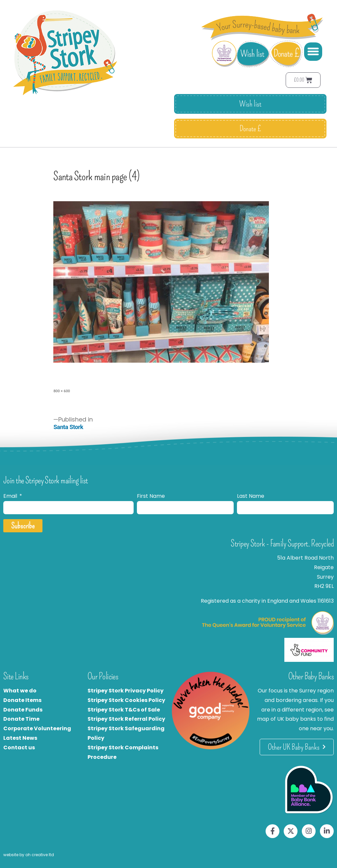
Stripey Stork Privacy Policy (126, 691)
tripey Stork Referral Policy (128, 719)
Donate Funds (23, 710)
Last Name (251, 496)
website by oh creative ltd (29, 855)
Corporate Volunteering (37, 728)
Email (11, 496)
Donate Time (21, 719)
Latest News (20, 738)
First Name (151, 496)
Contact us (19, 747)
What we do (20, 691)
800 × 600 (62, 391)
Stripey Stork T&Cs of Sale (124, 710)
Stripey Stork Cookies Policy (126, 700)
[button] (313, 52)
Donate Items (22, 700)
